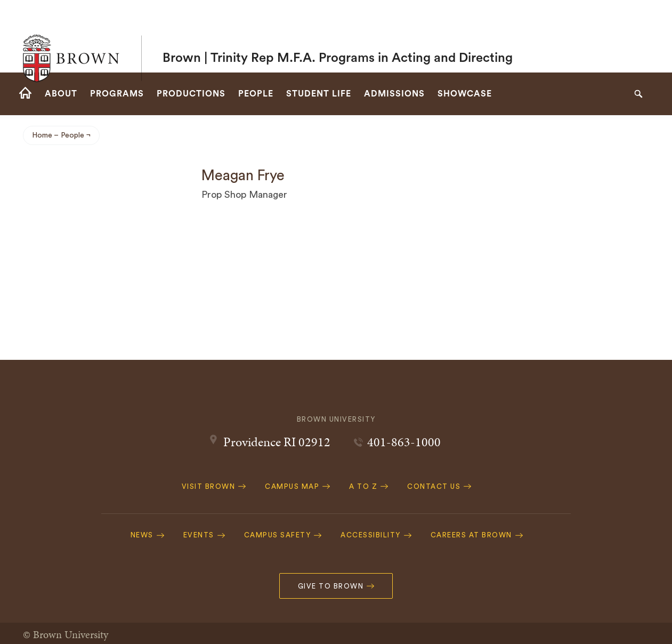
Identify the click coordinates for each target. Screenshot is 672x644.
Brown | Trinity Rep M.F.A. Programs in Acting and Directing (338, 36)
